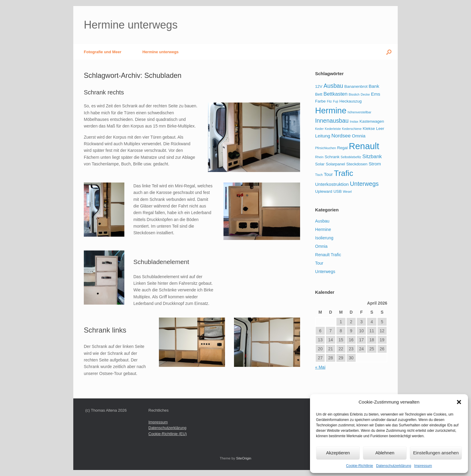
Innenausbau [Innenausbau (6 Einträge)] (332, 121)
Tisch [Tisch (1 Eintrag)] (319, 175)
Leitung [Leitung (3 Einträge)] (323, 136)
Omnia (321, 246)
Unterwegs (325, 272)
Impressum (423, 466)
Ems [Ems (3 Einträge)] (376, 94)
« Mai (320, 367)
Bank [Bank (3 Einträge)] (374, 86)
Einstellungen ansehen (436, 453)
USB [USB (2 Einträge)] (338, 191)
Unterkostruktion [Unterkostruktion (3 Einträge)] (332, 184)
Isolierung (324, 238)
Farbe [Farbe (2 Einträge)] (320, 101)
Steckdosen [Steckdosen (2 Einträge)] (357, 164)
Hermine (323, 229)
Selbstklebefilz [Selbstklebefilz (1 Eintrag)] (351, 157)
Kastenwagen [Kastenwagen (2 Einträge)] (372, 121)
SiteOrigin (244, 458)
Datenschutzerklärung (394, 466)
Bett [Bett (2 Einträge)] (319, 94)
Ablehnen (385, 453)
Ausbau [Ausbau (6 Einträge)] (333, 86)
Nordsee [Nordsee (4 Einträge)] (341, 136)
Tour (319, 263)
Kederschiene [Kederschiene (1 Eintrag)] (352, 129)
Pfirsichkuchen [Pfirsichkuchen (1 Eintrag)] (325, 148)
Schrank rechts (104, 92)
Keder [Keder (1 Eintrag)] (319, 129)
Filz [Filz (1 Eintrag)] (329, 101)
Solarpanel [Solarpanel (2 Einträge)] (335, 164)
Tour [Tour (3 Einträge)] (328, 174)
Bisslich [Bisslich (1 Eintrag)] (354, 94)
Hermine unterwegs (161, 52)
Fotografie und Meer (103, 52)
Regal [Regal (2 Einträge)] (342, 148)
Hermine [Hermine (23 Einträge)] (331, 111)
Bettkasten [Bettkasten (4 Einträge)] (336, 94)
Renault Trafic (328, 255)
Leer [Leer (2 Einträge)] (380, 129)
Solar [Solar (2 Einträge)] (320, 164)
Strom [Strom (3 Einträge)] (375, 164)
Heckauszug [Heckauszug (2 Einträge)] (351, 101)
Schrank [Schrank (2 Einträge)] (332, 157)
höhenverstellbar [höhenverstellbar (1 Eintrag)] (359, 112)
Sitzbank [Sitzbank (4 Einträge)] (372, 157)
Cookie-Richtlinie (360, 466)
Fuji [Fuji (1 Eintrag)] (336, 101)
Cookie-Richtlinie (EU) (168, 434)
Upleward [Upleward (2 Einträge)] (324, 191)
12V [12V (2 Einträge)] (319, 86)
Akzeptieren (338, 453)
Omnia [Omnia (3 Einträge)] (359, 136)
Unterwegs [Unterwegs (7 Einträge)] (364, 184)
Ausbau (322, 221)
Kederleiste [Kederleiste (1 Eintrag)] (333, 129)
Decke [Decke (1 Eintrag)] (365, 94)
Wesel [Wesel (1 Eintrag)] (347, 192)
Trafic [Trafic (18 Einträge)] (344, 173)
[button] (459, 402)
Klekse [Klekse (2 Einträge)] (369, 129)
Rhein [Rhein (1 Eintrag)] (319, 157)
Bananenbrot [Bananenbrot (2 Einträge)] (356, 86)
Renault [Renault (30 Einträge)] (364, 146)
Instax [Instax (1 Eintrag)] (354, 121)
